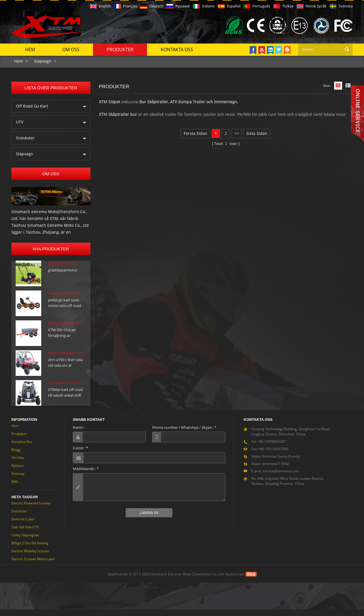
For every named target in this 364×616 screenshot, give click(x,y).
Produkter (120, 49)
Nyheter (18, 472)
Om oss (71, 49)
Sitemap (18, 480)
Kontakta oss (177, 49)
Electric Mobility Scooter (30, 558)
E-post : (80, 454)
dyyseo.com (235, 581)
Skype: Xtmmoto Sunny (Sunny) (276, 463)
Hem (30, 49)
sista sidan (257, 133)
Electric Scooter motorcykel (33, 565)
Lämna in (149, 519)
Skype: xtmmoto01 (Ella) (270, 470)
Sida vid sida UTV (25, 534)
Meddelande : (86, 475)
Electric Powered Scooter (31, 510)
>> (237, 133)
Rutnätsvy (338, 85)
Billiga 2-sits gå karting (30, 550)
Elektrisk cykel (23, 526)
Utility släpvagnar (25, 542)
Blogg (16, 456)
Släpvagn (43, 60)
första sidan (195, 133)
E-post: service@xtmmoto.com (275, 478)
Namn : (79, 434)
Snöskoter (25, 137)
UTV (20, 121)
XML (15, 488)
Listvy (348, 85)
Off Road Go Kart (32, 105)
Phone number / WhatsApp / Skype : (184, 434)
